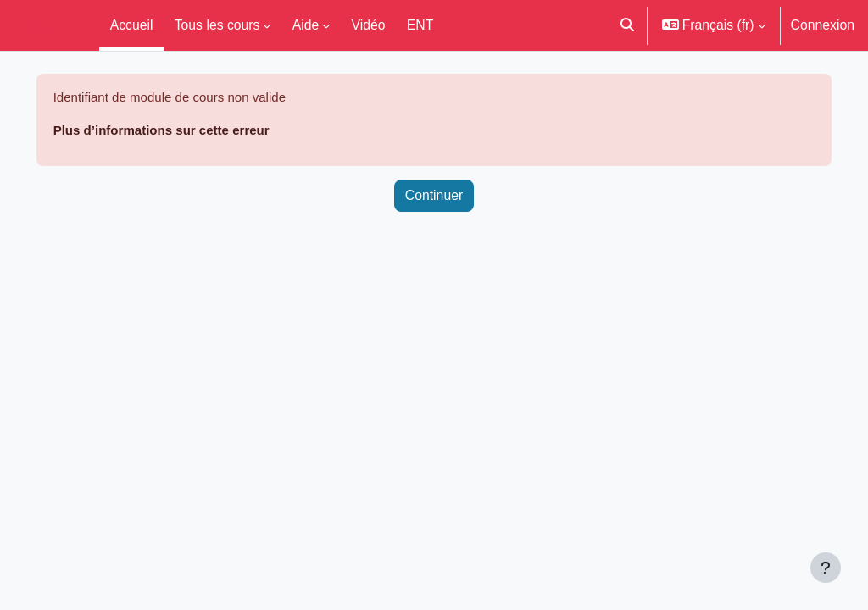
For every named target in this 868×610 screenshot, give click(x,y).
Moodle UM (46, 25)
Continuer (434, 197)
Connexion (823, 25)
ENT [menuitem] (420, 25)
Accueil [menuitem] (132, 25)
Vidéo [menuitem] (369, 25)
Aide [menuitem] (306, 25)
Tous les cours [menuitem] (217, 25)
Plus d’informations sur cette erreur (190, 130)
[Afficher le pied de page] (826, 568)
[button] (627, 25)
